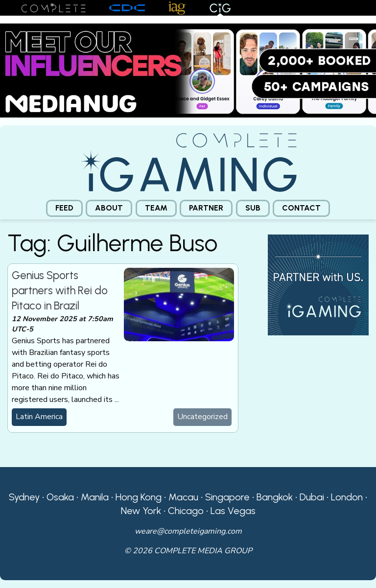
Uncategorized (202, 417)
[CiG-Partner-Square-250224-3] (318, 284)
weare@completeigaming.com (188, 531)
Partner (206, 208)
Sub (253, 208)
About (109, 208)
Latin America (39, 417)
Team (156, 208)
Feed (64, 208)
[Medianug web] (188, 70)
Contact (301, 208)
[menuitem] (64, 208)
